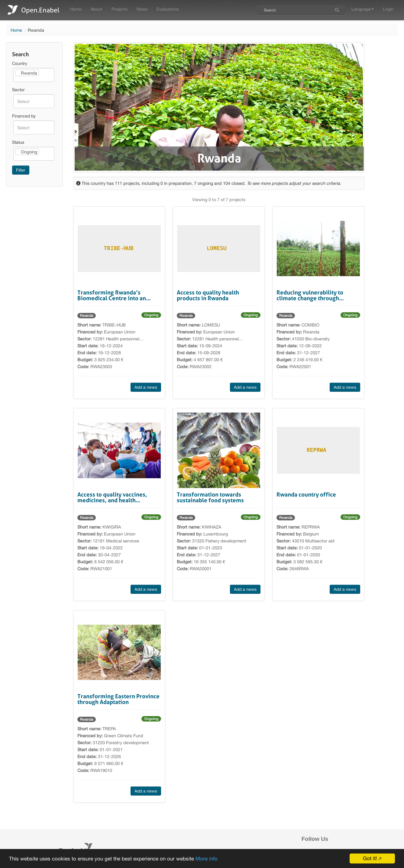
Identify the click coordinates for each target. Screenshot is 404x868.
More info (207, 859)
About (97, 9)
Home (76, 9)
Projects (120, 9)
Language (363, 9)
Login (388, 9)
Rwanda (87, 316)
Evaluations (168, 9)
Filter (21, 170)
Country (20, 63)
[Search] (337, 10)
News (142, 9)
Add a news (146, 387)
